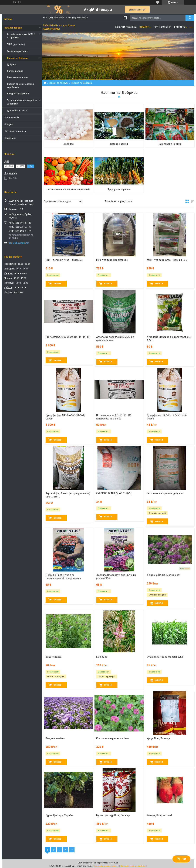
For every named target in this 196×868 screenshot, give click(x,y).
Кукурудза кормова (18, 94)
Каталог (144, 27)
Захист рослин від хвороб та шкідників (22, 102)
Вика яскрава (54, 657)
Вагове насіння (15, 71)
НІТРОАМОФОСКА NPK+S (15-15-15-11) (68, 337)
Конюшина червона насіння (112, 738)
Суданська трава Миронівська (165, 657)
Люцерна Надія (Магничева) (163, 575)
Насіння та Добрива (18, 58)
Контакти (180, 27)
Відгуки (9, 124)
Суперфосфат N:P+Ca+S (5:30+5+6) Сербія (65, 417)
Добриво (12, 65)
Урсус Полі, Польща (158, 738)
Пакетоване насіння (18, 77)
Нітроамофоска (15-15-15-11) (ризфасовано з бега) (114, 417)
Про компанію (12, 118)
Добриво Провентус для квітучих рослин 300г (116, 577)
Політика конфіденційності (134, 866)
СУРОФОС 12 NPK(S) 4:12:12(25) (114, 493)
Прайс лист (10, 138)
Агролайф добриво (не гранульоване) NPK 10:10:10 (68, 495)
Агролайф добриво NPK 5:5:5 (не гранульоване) (115, 339)
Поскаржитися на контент (106, 866)
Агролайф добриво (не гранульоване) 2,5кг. (169, 339)
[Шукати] (190, 18)
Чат (181, 859)
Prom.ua (114, 863)
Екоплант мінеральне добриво (165, 493)
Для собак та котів (17, 111)
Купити (58, 284)
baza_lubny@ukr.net (19, 243)
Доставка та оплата (15, 131)
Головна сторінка (126, 27)
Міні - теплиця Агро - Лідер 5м (64, 260)
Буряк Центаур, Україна (59, 815)
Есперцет (102, 657)
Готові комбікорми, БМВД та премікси (21, 36)
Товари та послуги (58, 83)
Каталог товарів (13, 28)
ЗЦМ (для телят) (16, 44)
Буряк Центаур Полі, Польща (113, 815)
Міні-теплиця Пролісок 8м (112, 260)
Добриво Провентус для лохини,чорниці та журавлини (63, 577)
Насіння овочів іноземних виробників (21, 86)
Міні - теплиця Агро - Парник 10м (167, 260)
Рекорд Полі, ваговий (160, 815)
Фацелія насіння (55, 738)
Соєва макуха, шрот (18, 51)
